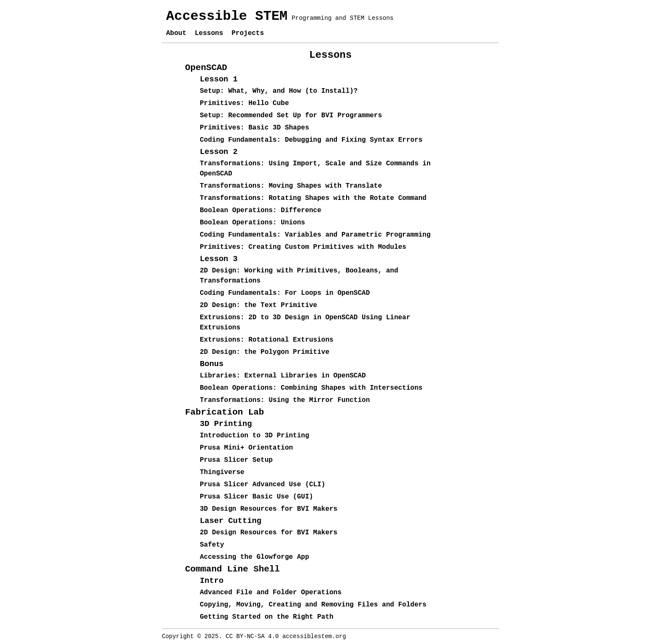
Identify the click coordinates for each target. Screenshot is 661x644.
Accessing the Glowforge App (254, 557)
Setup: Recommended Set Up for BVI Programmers (291, 116)
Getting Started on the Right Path (267, 617)
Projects (248, 33)
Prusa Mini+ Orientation (246, 448)
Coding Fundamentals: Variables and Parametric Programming (315, 235)
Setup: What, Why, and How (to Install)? (279, 91)
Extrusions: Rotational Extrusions (267, 340)
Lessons (209, 33)
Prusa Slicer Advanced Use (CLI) (263, 485)
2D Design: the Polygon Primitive (265, 352)
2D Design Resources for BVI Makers (269, 533)
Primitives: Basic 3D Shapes (254, 128)
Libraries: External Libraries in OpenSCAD (283, 376)
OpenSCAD (206, 68)
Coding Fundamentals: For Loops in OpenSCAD (285, 293)
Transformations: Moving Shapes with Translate (291, 186)
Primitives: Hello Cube (244, 103)
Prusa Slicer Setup (236, 460)
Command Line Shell (232, 569)
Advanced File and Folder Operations (271, 593)
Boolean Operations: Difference (261, 210)
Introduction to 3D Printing (254, 436)
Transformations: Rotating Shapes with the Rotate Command (313, 198)
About (176, 33)
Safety (212, 545)
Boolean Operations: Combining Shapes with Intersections (311, 388)
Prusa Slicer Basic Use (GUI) (257, 497)
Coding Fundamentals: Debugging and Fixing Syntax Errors (311, 140)
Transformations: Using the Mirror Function (285, 400)
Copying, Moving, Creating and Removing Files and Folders (313, 605)
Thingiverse (222, 472)
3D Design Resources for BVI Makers (269, 509)
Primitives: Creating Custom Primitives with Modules (303, 247)
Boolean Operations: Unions (253, 223)
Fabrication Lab (224, 412)
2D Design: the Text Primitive (258, 305)
